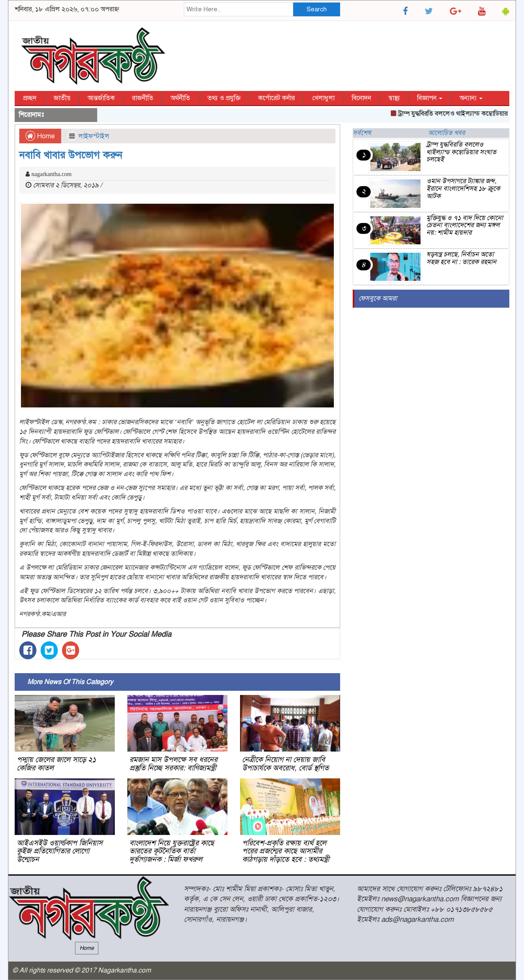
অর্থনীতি (180, 98)
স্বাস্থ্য (394, 98)
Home (40, 136)
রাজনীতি (143, 98)
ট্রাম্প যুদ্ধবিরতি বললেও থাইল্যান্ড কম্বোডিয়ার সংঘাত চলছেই (461, 152)
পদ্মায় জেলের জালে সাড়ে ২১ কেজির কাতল (56, 764)
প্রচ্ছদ (30, 98)
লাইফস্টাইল (94, 136)
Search (317, 9)
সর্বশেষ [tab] (362, 133)
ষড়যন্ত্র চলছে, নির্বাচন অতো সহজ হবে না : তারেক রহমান (461, 258)
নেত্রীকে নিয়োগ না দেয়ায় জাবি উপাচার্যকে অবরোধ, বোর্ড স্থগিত (285, 764)
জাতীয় (62, 98)
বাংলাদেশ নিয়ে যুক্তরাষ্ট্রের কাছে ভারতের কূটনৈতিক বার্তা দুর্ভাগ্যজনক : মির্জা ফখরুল (172, 851)
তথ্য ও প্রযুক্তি (224, 98)
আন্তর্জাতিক (101, 98)
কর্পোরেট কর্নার (276, 98)
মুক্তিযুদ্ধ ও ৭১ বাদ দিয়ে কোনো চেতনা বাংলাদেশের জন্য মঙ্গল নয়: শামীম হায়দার (465, 225)
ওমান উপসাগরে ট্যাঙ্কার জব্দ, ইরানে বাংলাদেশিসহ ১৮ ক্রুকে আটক (463, 188)
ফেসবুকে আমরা (378, 298)
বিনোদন (361, 98)
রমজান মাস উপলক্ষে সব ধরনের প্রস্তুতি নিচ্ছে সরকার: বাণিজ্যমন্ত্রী (173, 764)
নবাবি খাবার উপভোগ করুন (71, 155)
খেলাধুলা (323, 98)
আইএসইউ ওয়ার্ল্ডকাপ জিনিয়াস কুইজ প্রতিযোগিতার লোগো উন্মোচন (60, 851)
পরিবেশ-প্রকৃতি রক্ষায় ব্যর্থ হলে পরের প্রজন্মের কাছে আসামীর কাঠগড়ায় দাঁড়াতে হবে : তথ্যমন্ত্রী (286, 851)
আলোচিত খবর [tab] (447, 133)
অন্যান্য (471, 98)
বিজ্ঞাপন (430, 98)
